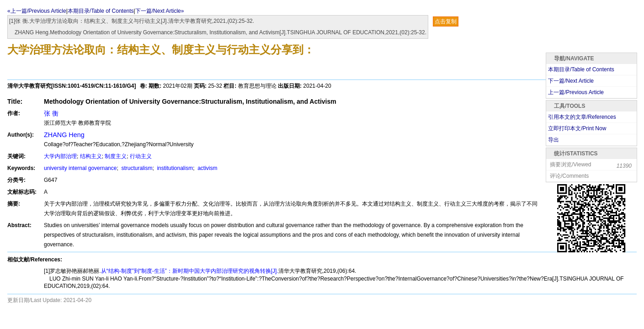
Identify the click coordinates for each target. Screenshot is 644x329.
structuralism (136, 168)
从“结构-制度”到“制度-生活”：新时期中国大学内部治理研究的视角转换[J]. (190, 271)
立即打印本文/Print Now (577, 128)
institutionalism (174, 168)
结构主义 (91, 156)
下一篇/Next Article (571, 81)
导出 (554, 140)
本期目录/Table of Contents (101, 11)
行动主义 (141, 156)
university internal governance (80, 168)
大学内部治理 (60, 156)
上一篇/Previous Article (576, 92)
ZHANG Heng (64, 135)
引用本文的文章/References (582, 117)
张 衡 (51, 113)
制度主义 (116, 156)
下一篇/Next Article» (160, 11)
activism (207, 168)
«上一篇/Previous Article (37, 11)
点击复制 (446, 21)
